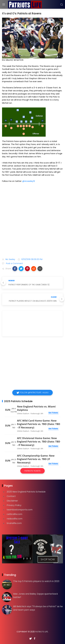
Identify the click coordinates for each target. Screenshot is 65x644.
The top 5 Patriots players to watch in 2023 (36, 581)
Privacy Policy (14, 505)
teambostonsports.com (20, 510)
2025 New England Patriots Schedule (26, 492)
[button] (15, 269)
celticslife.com (14, 514)
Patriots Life (42, 632)
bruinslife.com (14, 523)
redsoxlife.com (15, 519)
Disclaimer (12, 501)
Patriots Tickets (32, 471)
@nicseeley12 (29, 181)
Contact (11, 496)
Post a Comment (14, 263)
